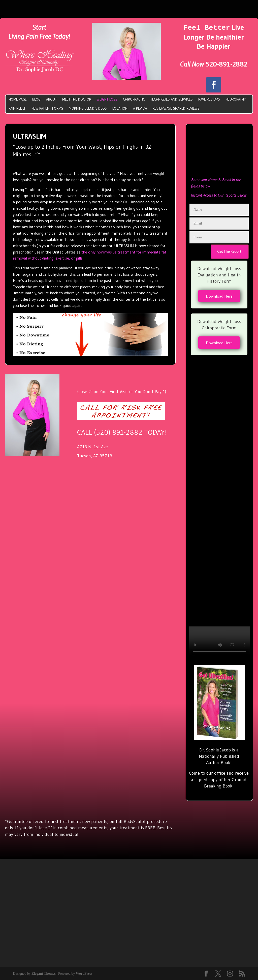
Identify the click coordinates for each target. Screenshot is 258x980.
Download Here (219, 296)
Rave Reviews (209, 99)
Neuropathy (236, 99)
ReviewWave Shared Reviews (176, 108)
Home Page (18, 99)
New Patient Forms (47, 108)
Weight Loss (107, 99)
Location (120, 108)
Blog (36, 99)
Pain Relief (17, 108)
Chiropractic (134, 99)
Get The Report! (230, 251)
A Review (140, 108)
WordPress (84, 973)
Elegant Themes (44, 973)
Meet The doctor (77, 99)
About (51, 99)
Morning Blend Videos (88, 108)
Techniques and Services (172, 99)
